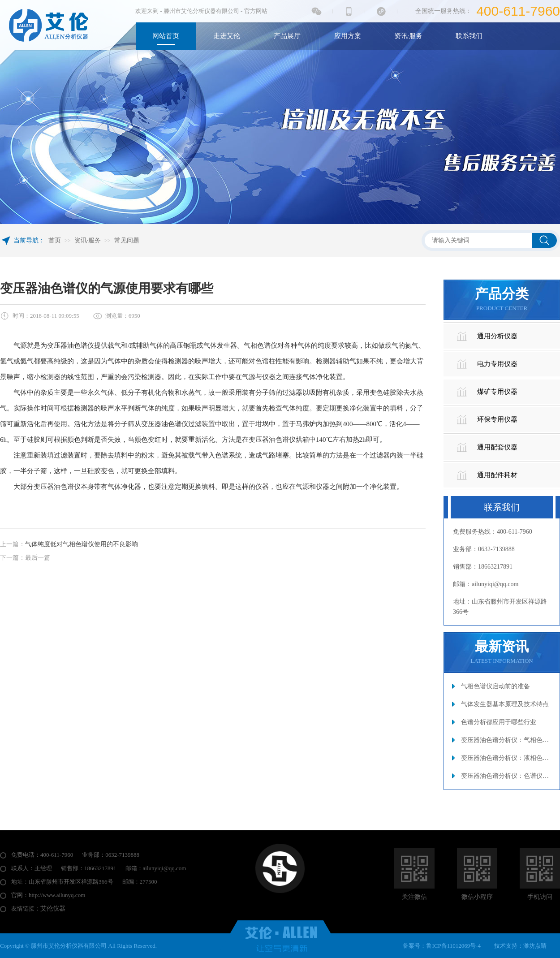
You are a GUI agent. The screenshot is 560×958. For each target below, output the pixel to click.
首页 (55, 240)
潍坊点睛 (535, 946)
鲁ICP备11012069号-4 (453, 946)
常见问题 (127, 240)
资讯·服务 (88, 240)
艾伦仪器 (53, 908)
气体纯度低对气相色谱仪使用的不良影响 (82, 544)
